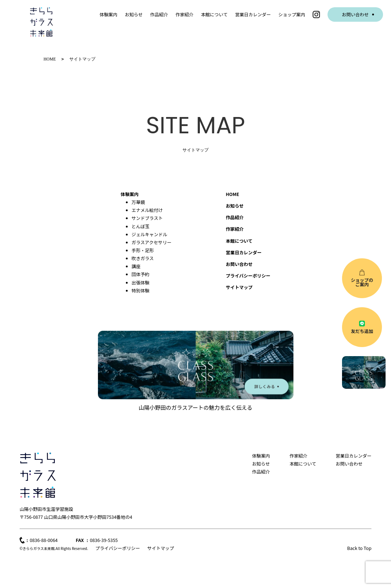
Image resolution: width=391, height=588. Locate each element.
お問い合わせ (355, 14)
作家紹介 (184, 14)
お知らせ (134, 14)
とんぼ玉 (141, 226)
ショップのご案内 (362, 282)
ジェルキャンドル (150, 234)
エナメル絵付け (147, 210)
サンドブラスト (147, 218)
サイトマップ (161, 548)
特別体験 (141, 290)
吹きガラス (143, 258)
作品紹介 (159, 14)
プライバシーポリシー (118, 548)
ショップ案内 (292, 14)
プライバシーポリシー (248, 275)
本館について (214, 14)
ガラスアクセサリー (152, 242)
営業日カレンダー (253, 14)
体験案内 (108, 14)
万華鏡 (138, 202)
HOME (233, 194)
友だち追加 (362, 331)
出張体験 (141, 282)
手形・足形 (143, 250)
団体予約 (141, 274)
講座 (136, 266)
